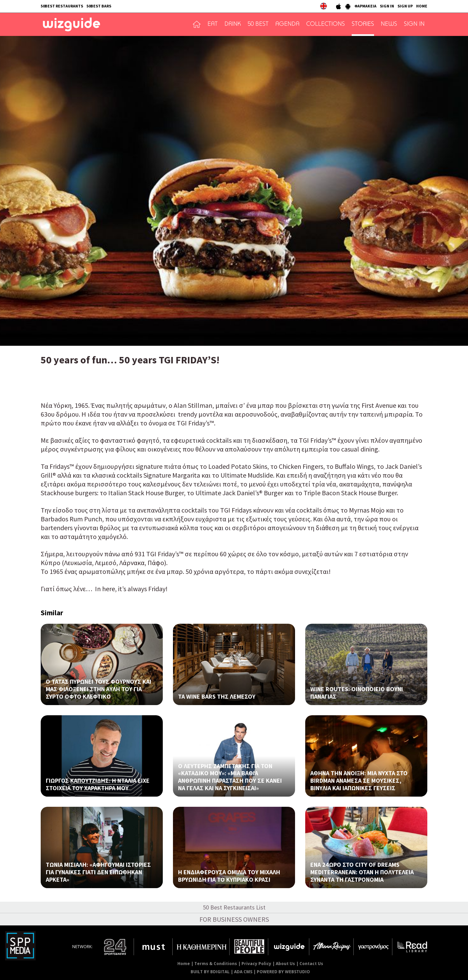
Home (184, 964)
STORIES (363, 24)
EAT (213, 24)
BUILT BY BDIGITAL (210, 972)
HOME (422, 6)
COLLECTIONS (326, 24)
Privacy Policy (256, 964)
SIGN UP (405, 6)
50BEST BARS (99, 6)
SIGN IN (387, 6)
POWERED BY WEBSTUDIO (283, 972)
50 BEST (258, 24)
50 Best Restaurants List (234, 907)
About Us (285, 964)
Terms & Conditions (216, 964)
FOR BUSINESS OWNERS (234, 919)
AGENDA (287, 24)
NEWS (389, 24)
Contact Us (311, 964)
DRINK (233, 24)
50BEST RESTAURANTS (62, 6)
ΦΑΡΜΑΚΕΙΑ (365, 6)
